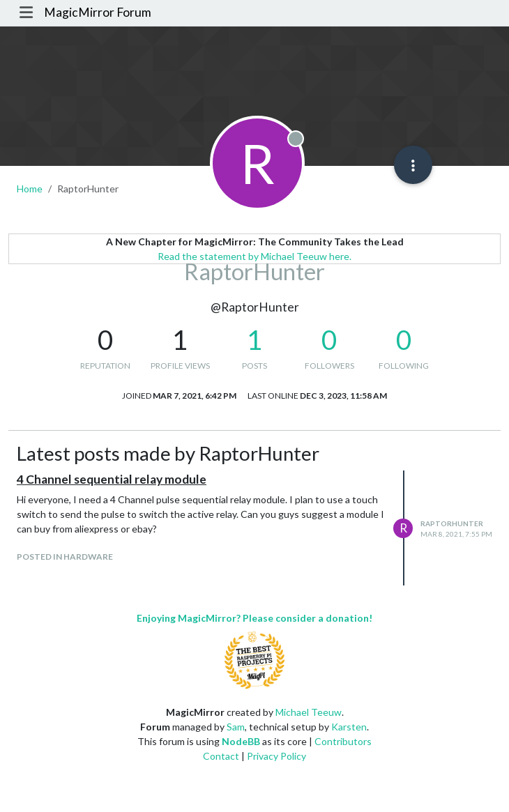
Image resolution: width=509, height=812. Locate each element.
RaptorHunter (452, 523)
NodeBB (241, 741)
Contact (221, 756)
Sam (236, 727)
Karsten (349, 727)
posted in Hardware (65, 557)
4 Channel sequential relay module (112, 479)
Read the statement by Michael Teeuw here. (254, 256)
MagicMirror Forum (98, 12)
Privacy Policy (276, 756)
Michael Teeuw (309, 712)
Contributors (343, 741)
